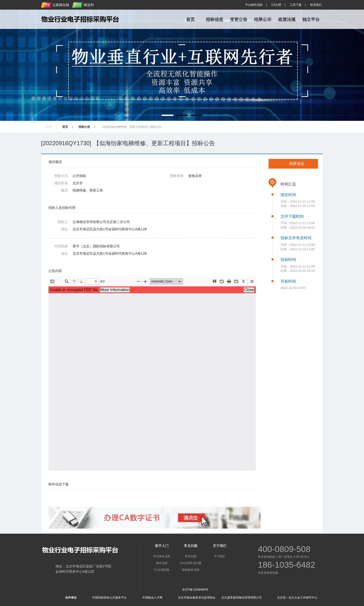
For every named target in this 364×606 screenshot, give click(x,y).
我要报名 (297, 164)
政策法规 (287, 20)
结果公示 (263, 20)
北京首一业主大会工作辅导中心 (297, 598)
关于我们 (220, 556)
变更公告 (239, 20)
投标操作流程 (191, 570)
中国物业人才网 (152, 598)
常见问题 (191, 556)
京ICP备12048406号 (195, 590)
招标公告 (84, 127)
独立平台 (311, 20)
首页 (190, 20)
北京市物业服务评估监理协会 (197, 598)
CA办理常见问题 (191, 563)
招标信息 (215, 20)
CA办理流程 (162, 570)
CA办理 (276, 5)
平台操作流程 (254, 5)
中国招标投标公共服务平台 (109, 598)
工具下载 (296, 5)
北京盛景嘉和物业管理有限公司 (242, 598)
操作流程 (162, 563)
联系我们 (316, 5)
